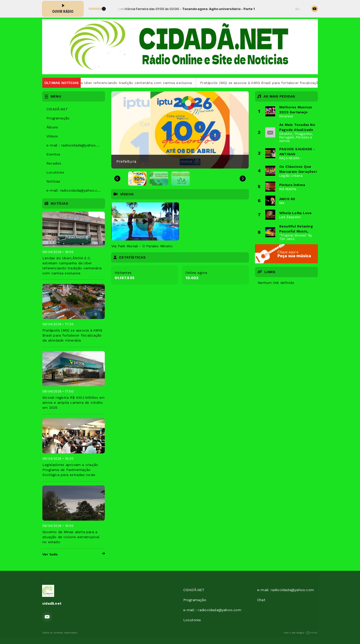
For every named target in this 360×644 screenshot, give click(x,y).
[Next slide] (243, 179)
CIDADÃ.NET (57, 109)
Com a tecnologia (301, 633)
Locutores (55, 172)
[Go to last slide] (117, 179)
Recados (54, 163)
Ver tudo (74, 554)
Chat (261, 600)
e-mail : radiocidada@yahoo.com (75, 145)
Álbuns (52, 127)
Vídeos (52, 136)
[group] (180, 130)
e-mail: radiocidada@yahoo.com (75, 190)
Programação (58, 118)
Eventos (53, 154)
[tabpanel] (145, 226)
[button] (137, 179)
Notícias (53, 181)
